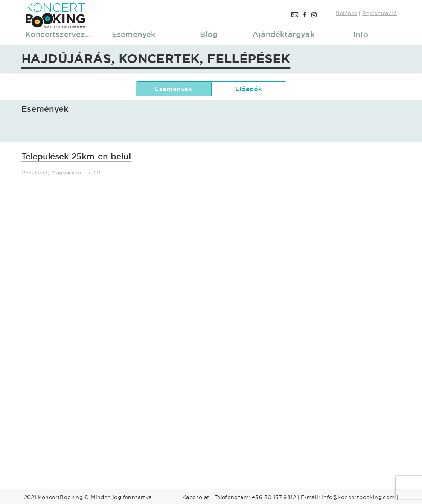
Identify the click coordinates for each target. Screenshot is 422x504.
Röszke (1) (36, 173)
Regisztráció (379, 13)
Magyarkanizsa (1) (76, 173)
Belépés (347, 13)
